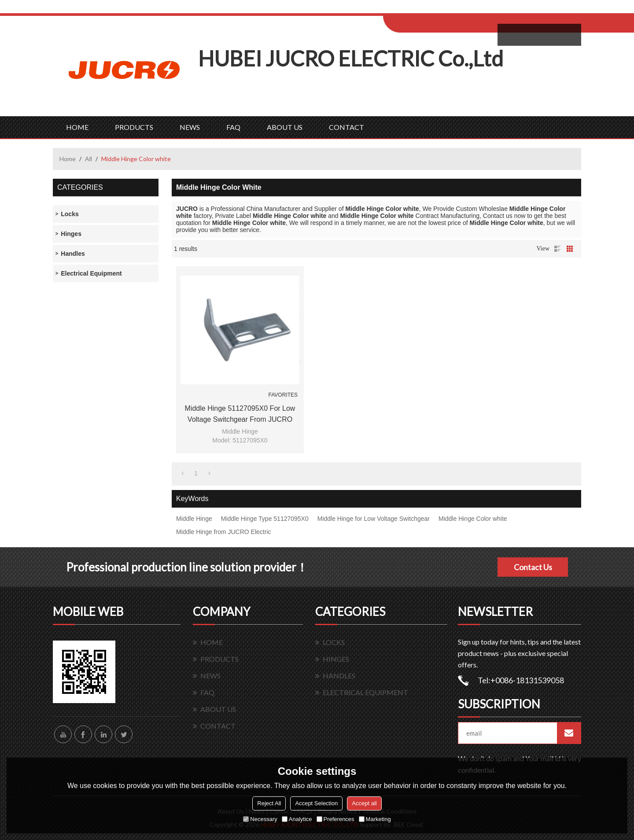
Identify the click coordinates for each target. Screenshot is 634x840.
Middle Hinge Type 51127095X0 (265, 519)
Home (68, 159)
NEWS (190, 127)
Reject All (269, 803)
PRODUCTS (134, 127)
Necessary (260, 819)
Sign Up (456, 9)
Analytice (297, 819)
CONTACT (346, 127)
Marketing (375, 819)
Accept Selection (316, 803)
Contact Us (533, 567)
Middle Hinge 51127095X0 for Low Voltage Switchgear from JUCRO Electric (240, 415)
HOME (77, 127)
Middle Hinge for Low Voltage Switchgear (374, 519)
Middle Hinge (194, 519)
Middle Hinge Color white (473, 519)
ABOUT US (285, 127)
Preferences (335, 819)
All (88, 159)
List (557, 249)
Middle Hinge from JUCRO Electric (224, 532)
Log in (437, 9)
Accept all (364, 803)
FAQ (233, 127)
